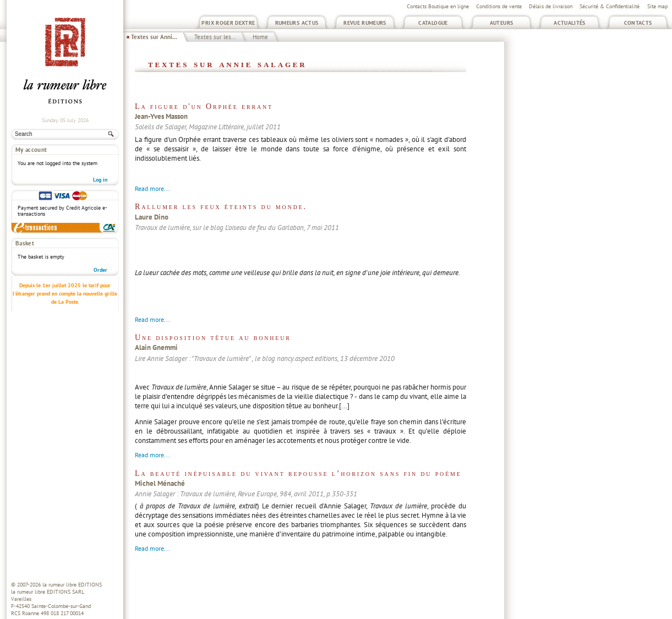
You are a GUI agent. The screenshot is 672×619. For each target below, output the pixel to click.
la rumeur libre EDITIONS (72, 585)
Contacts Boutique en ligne (438, 6)
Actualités (570, 23)
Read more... (152, 188)
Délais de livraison (551, 6)
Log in (100, 180)
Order (100, 270)
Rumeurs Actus (297, 23)
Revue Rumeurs (365, 23)
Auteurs (502, 23)
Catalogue (433, 23)
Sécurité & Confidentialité (610, 6)
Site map (657, 6)
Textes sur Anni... (154, 37)
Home (260, 37)
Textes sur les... (215, 37)
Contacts (638, 23)
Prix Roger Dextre (228, 23)
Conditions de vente (499, 6)
